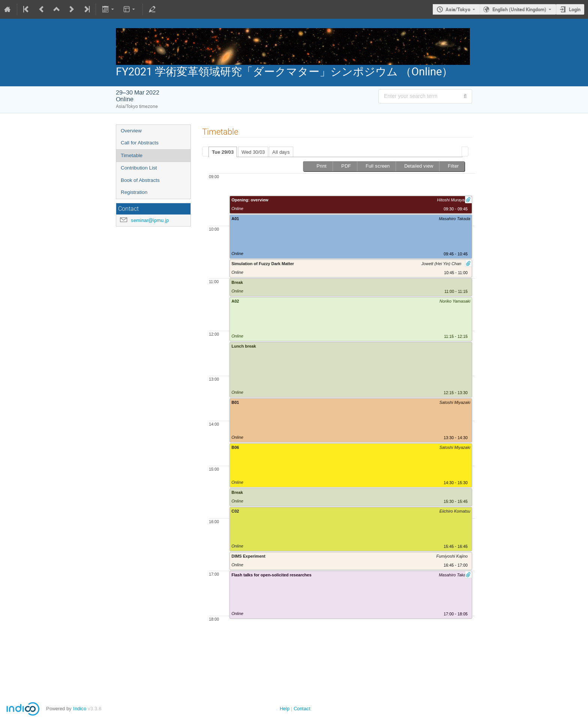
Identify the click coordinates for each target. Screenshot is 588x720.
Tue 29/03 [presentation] (223, 152)
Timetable (132, 155)
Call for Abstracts (140, 143)
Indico (80, 709)
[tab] (223, 152)
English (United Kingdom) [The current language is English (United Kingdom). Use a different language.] (519, 9)
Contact (302, 709)
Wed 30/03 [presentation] (253, 152)
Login (575, 9)
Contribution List (139, 168)
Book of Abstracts (140, 180)
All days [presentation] (281, 152)
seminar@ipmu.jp (150, 220)
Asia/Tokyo (458, 9)
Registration (134, 192)
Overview (131, 131)
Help (285, 709)
